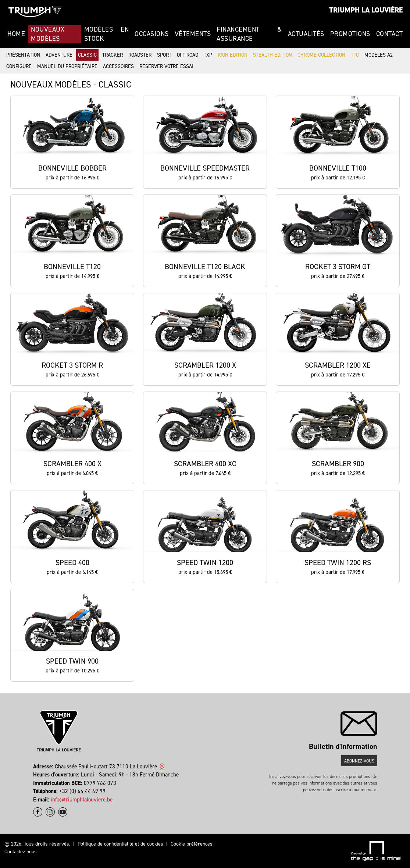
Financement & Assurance (249, 34)
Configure (19, 66)
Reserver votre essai (166, 66)
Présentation (23, 55)
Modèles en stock (106, 34)
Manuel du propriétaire (67, 66)
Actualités (306, 34)
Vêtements (193, 34)
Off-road (188, 55)
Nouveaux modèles (48, 34)
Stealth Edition (272, 55)
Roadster (140, 55)
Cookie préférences (192, 844)
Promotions (350, 34)
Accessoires (118, 66)
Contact (390, 34)
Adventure (59, 55)
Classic (87, 55)
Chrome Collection (321, 55)
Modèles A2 (379, 55)
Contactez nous (21, 852)
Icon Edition (233, 55)
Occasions (152, 34)
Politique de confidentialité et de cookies (120, 844)
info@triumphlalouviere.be (82, 800)
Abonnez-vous (359, 761)
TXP (208, 55)
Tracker (113, 55)
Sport (164, 55)
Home (16, 34)
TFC (355, 55)
